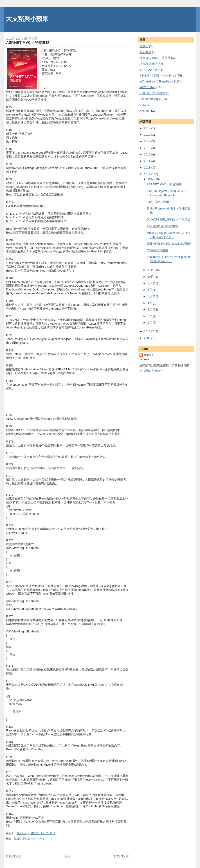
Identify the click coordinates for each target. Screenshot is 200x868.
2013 (148, 168)
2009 (148, 338)
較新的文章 (13, 856)
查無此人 (149, 355)
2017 (148, 141)
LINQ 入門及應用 (158, 202)
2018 (148, 135)
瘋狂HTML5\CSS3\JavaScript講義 (169, 244)
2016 (148, 148)
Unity (143, 105)
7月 (150, 283)
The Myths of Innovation (162, 226)
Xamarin (145, 111)
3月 (150, 309)
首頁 (67, 856)
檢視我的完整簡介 (151, 371)
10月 (151, 277)
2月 (150, 316)
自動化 (144, 46)
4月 (150, 303)
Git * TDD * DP (149, 70)
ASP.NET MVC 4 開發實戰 (164, 184)
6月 (150, 290)
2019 (148, 128)
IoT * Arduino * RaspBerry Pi (158, 81)
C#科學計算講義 (157, 250)
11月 (151, 270)
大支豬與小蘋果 (27, 19)
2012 (148, 174)
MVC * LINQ (38, 839)
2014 (148, 161)
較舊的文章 (121, 856)
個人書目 (145, 52)
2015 (148, 154)
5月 (150, 296)
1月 (150, 323)
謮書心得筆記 (22, 839)
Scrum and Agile (150, 99)
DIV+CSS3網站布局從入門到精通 (168, 219)
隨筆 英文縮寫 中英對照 (155, 58)
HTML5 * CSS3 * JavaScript (158, 75)
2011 (148, 331)
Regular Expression (152, 93)
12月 (151, 179)
